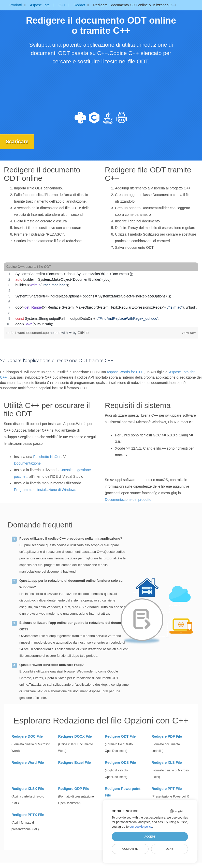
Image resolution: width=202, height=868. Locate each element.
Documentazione (27, 463)
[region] (101, 299)
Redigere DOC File (27, 736)
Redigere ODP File (74, 788)
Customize (130, 849)
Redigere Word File (28, 762)
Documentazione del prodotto (128, 500)
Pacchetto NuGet (47, 457)
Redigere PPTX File (28, 814)
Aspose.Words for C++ (125, 372)
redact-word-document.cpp (28, 333)
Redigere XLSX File (28, 788)
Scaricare (18, 141)
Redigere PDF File (167, 736)
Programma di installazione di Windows (45, 490)
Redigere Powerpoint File (123, 792)
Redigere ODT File (120, 736)
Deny (170, 849)
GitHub (83, 333)
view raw (189, 333)
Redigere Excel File (75, 762)
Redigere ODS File (120, 762)
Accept (150, 837)
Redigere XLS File (167, 762)
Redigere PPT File (167, 788)
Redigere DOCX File (75, 736)
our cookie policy (141, 827)
